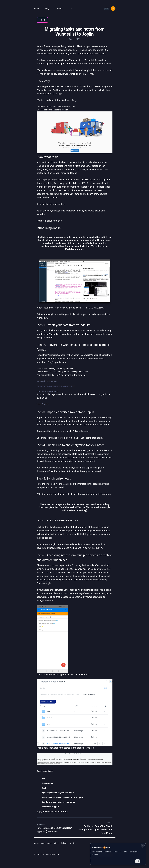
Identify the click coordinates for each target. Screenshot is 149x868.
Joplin (57, 228)
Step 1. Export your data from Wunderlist (64, 325)
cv (71, 9)
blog (47, 9)
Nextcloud (44, 507)
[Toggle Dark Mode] (113, 9)
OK (138, 861)
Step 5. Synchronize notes (54, 479)
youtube (74, 843)
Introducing (49, 228)
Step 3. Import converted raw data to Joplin (65, 412)
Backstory (43, 81)
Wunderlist (75, 60)
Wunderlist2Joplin (56, 355)
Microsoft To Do (49, 94)
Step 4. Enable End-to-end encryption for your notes (71, 445)
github (56, 843)
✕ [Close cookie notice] (143, 846)
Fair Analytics (134, 852)
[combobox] (107, 9)
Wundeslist (42, 70)
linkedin (65, 843)
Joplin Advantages (45, 771)
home (36, 9)
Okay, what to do (48, 157)
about (60, 9)
